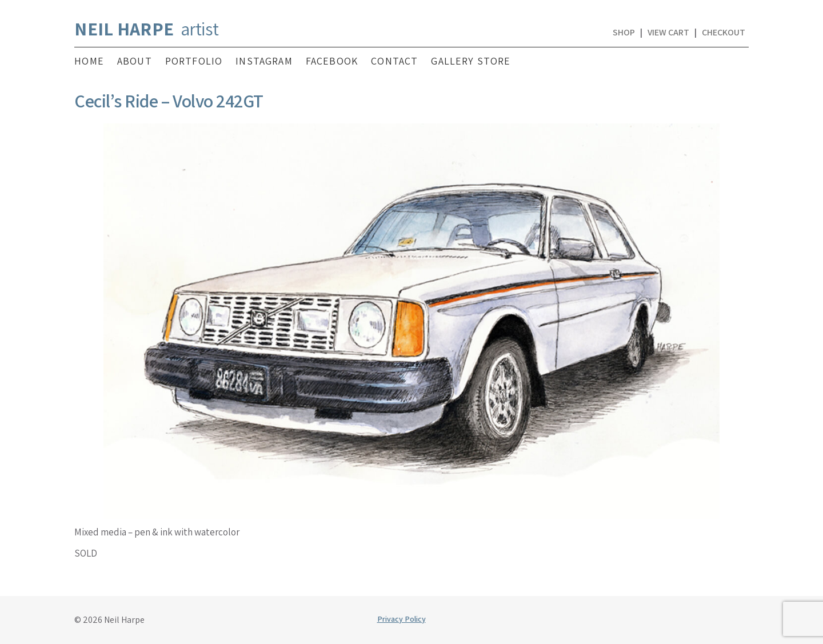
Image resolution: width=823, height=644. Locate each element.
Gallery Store (471, 61)
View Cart (668, 32)
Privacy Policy (401, 619)
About (135, 61)
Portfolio (194, 61)
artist (146, 29)
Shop (624, 32)
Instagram (264, 61)
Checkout (724, 32)
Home (89, 61)
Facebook (332, 61)
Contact (394, 61)
